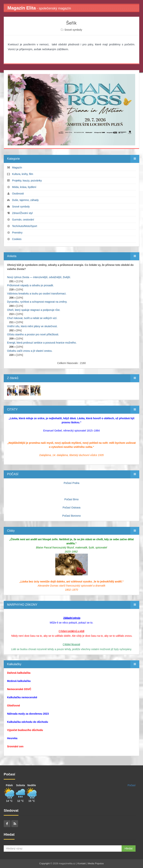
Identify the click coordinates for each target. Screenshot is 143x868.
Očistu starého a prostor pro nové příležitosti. (33, 334)
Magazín (17, 168)
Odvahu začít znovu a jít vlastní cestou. (30, 351)
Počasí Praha (71, 483)
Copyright (45, 863)
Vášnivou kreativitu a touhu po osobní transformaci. (37, 294)
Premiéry (17, 233)
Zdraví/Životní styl (22, 213)
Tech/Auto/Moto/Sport (24, 226)
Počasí (132, 785)
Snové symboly (73, 30)
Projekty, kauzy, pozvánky (27, 181)
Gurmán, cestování (23, 220)
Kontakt (82, 863)
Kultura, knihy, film (23, 174)
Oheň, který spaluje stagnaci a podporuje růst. (34, 310)
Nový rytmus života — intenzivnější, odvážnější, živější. (39, 277)
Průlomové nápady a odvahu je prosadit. (30, 285)
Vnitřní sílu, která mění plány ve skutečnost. (32, 326)
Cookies (17, 239)
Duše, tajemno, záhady (25, 200)
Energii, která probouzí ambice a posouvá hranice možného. (42, 343)
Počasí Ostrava (71, 508)
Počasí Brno (71, 499)
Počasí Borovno (72, 516)
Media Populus (96, 863)
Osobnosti (18, 194)
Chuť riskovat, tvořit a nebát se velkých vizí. (32, 318)
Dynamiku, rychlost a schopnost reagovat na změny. (37, 302)
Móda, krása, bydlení (24, 187)
